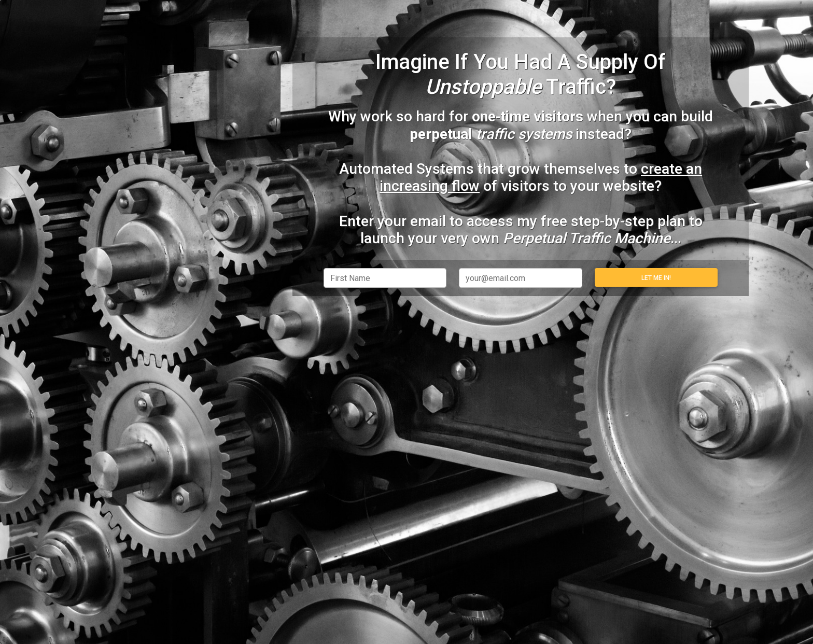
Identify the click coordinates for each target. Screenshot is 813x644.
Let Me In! (656, 278)
